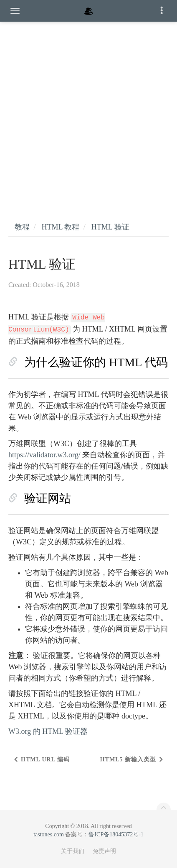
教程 (22, 227)
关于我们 (73, 851)
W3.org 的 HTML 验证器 (48, 731)
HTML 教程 (61, 227)
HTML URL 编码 (45, 759)
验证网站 (48, 498)
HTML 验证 (110, 227)
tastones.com (49, 834)
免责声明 (104, 851)
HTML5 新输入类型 (128, 759)
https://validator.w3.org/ (44, 455)
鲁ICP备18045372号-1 (116, 834)
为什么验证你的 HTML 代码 (96, 362)
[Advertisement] (88, 113)
